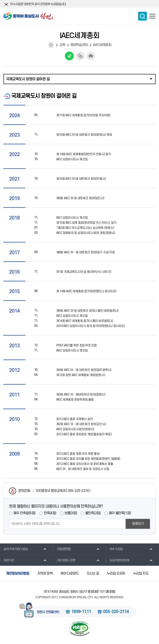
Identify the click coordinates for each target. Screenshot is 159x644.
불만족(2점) (93, 513)
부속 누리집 (114, 549)
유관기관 (7, 560)
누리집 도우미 (116, 573)
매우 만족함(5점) (24, 513)
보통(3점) (71, 513)
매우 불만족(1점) (120, 513)
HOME (51, 45)
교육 (62, 45)
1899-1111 (81, 612)
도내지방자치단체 (118, 560)
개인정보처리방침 (18, 573)
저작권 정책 (45, 573)
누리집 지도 (141, 573)
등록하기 (138, 524)
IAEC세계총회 (102, 45)
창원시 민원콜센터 (48, 612)
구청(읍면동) (62, 549)
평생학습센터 (79, 45)
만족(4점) (50, 513)
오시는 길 (93, 573)
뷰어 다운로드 (70, 573)
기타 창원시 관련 (64, 560)
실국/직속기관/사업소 (14, 549)
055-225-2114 (116, 612)
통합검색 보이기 (142, 16)
